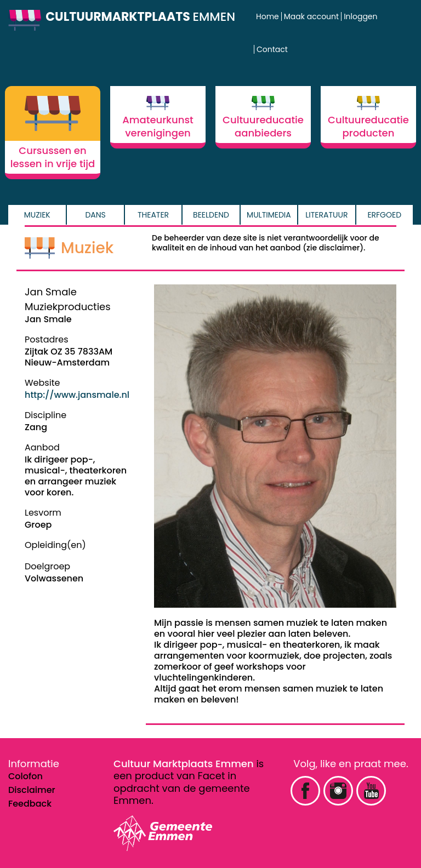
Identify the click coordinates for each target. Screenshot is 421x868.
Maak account (311, 16)
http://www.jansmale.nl (77, 395)
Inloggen (360, 16)
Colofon (25, 776)
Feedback (30, 804)
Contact (272, 49)
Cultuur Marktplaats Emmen (184, 764)
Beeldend (211, 215)
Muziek (37, 215)
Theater (153, 215)
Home (268, 16)
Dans (95, 215)
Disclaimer (32, 790)
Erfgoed (384, 215)
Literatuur (326, 215)
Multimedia (269, 215)
